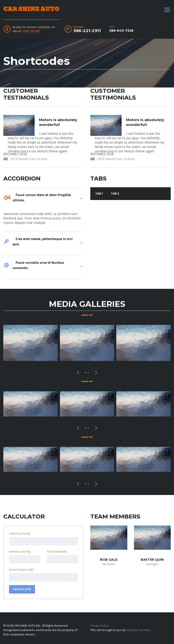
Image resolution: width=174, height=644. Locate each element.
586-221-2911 (87, 31)
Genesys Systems (138, 630)
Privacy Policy (99, 626)
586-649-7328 (121, 31)
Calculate (22, 589)
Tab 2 (115, 194)
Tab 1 (99, 194)
